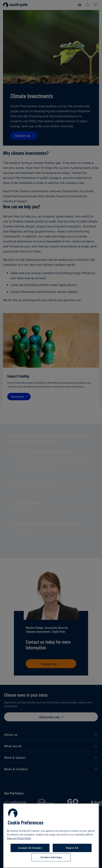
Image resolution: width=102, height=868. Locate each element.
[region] (51, 836)
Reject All (72, 848)
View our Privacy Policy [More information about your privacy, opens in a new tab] (19, 838)
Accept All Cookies (30, 848)
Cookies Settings (51, 857)
